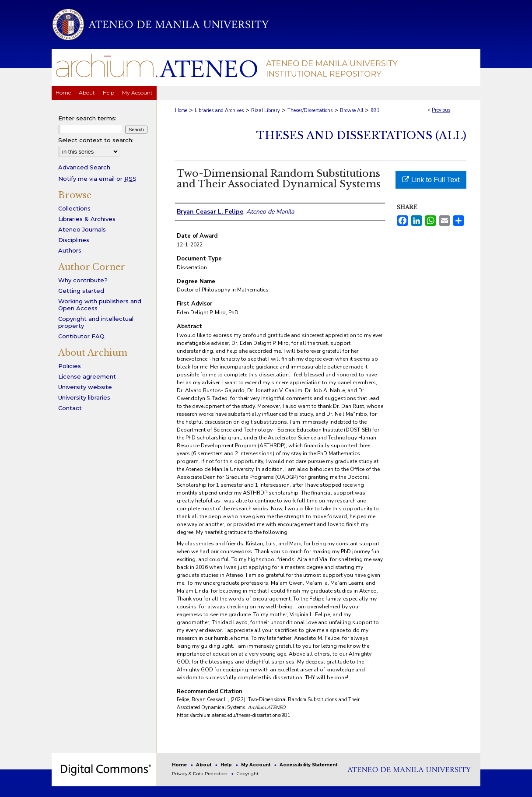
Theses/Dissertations (310, 111)
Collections (74, 208)
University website (85, 387)
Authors (70, 250)
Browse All (352, 111)
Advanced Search (84, 167)
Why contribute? (83, 280)
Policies (70, 366)
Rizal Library (266, 111)
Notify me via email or (97, 179)
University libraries (84, 397)
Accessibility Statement (308, 765)
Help (227, 765)
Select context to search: (96, 140)
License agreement (87, 376)
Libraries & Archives (87, 219)
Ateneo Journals (82, 229)
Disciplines (74, 240)
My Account (256, 765)
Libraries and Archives (219, 111)
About (204, 765)
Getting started (81, 291)
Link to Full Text (431, 180)
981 (375, 111)
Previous (441, 110)
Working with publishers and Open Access (100, 305)
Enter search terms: (87, 118)
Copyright (248, 774)
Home (181, 111)
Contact (70, 408)
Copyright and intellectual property (96, 322)
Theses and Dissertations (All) (361, 135)
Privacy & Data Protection (200, 774)
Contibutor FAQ (81, 336)
